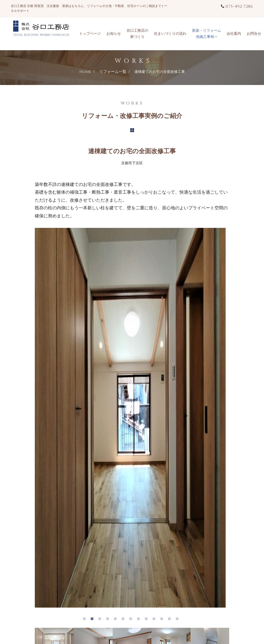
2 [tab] (93, 620)
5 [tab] (117, 620)
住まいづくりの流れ (170, 34)
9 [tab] (147, 620)
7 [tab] (132, 620)
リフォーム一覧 (113, 72)
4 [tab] (109, 620)
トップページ (90, 34)
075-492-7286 (239, 6)
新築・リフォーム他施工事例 (207, 34)
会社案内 (234, 34)
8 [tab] (140, 620)
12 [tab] (171, 620)
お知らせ (114, 34)
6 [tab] (124, 620)
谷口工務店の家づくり (137, 34)
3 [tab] (101, 620)
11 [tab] (163, 620)
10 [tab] (155, 620)
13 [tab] (178, 620)
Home (85, 72)
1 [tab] (86, 620)
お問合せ (254, 34)
